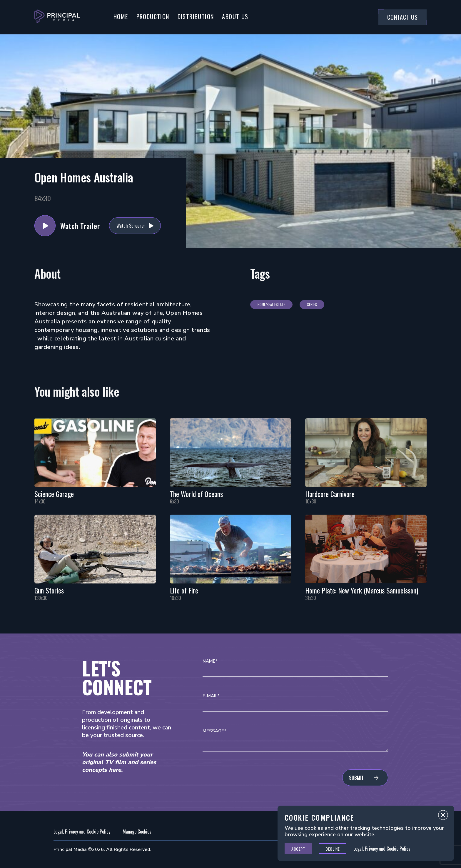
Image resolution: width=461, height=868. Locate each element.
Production (153, 16)
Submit (356, 778)
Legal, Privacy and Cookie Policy (82, 832)
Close (443, 817)
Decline (333, 849)
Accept (298, 849)
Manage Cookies (137, 832)
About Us (235, 16)
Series (312, 304)
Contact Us (402, 17)
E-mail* (211, 696)
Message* (214, 731)
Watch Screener (131, 226)
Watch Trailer (45, 226)
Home (121, 16)
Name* (210, 661)
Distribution (196, 16)
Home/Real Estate (271, 304)
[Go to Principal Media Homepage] (57, 17)
